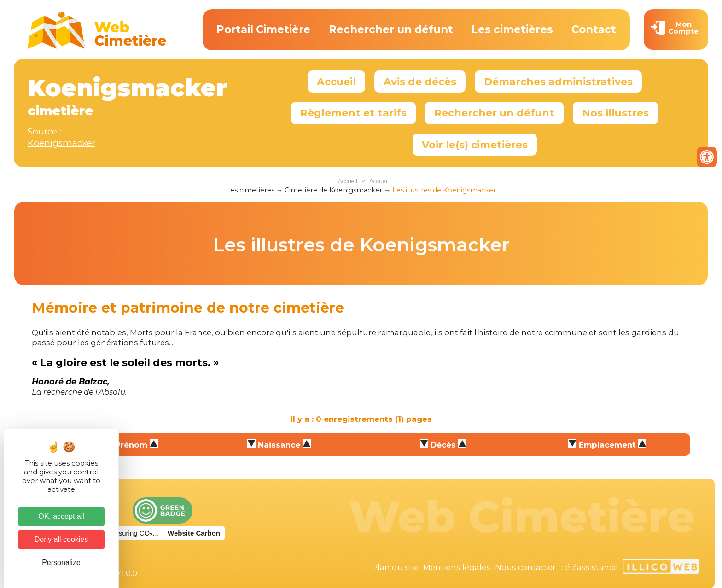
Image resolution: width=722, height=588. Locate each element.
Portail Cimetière (263, 29)
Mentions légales (457, 567)
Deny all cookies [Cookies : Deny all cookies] (61, 539)
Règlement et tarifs (353, 113)
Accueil (336, 82)
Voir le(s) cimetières (475, 145)
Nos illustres (615, 113)
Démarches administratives (558, 82)
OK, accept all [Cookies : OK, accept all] (61, 516)
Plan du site (395, 567)
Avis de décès (420, 82)
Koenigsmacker (61, 143)
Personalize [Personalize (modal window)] (61, 562)
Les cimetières (512, 29)
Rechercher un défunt (391, 29)
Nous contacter (525, 567)
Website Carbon (194, 533)
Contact (594, 29)
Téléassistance (589, 567)
